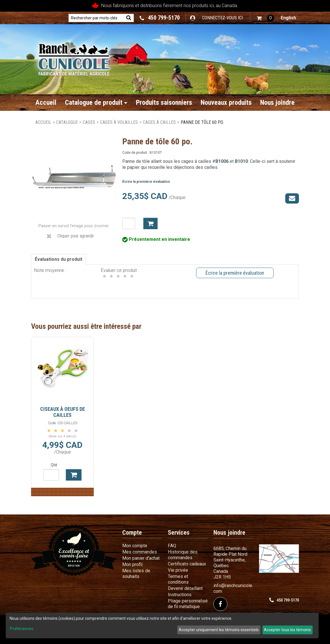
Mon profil (132, 564)
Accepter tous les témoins (287, 630)
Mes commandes (140, 552)
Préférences (22, 629)
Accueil (46, 102)
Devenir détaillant (185, 588)
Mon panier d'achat (141, 558)
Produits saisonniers (164, 102)
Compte (132, 533)
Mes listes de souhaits (136, 574)
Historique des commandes (183, 555)
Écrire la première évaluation (146, 182)
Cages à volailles (119, 122)
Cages (89, 122)
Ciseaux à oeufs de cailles (63, 412)
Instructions (180, 595)
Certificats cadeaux (187, 564)
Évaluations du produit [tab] (59, 259)
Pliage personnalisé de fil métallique (188, 604)
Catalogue (67, 122)
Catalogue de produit (96, 102)
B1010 (241, 161)
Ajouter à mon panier (150, 223)
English (288, 18)
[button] (265, 18)
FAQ (172, 546)
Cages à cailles (159, 122)
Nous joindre (277, 102)
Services (179, 533)
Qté (54, 465)
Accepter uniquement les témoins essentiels (219, 630)
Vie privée (178, 570)
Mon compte (135, 546)
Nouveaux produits (226, 102)
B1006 (222, 161)
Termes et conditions (178, 579)
